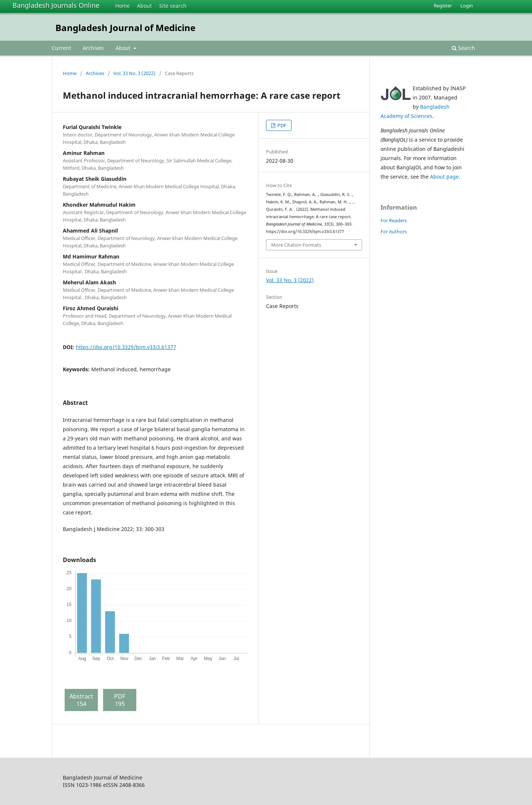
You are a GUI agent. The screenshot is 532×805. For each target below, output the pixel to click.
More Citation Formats (296, 245)
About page (444, 177)
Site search (173, 6)
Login (467, 6)
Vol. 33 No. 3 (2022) (134, 73)
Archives (93, 48)
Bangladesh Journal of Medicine (125, 28)
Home (122, 6)
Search (463, 48)
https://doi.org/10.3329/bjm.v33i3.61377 (126, 347)
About (144, 6)
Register (443, 6)
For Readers (394, 220)
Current (61, 48)
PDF (281, 125)
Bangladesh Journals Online (56, 5)
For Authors (394, 231)
